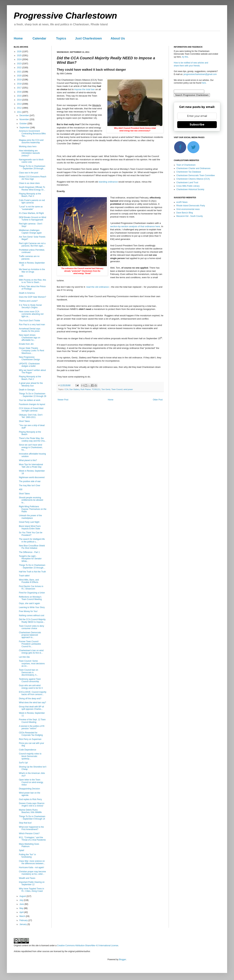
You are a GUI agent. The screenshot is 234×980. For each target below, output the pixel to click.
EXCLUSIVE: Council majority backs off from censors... (33, 693)
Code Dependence (28, 750)
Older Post (158, 400)
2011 (20, 112)
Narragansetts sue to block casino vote (31, 161)
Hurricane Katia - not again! (31, 867)
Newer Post (63, 400)
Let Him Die (24, 657)
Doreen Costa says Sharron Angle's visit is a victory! (32, 805)
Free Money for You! (28, 611)
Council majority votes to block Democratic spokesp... (30, 756)
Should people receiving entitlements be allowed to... (31, 500)
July (22, 900)
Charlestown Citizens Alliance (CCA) (193, 179)
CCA (67, 389)
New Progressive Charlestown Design (29, 358)
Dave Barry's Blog (185, 213)
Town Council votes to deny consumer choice (31, 627)
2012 (20, 108)
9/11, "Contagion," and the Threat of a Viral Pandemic (32, 839)
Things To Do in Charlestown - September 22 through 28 (33, 395)
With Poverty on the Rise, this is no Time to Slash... (32, 281)
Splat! (22, 850)
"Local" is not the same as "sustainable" (31, 208)
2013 (20, 104)
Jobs (21, 276)
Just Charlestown (88, 38)
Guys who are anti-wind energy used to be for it (31, 687)
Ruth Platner (86, 389)
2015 (20, 96)
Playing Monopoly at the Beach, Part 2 (30, 378)
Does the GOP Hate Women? (33, 297)
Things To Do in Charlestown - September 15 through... (32, 566)
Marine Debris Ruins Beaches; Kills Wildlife (30, 811)
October (23, 124)
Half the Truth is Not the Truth (32, 572)
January (23, 924)
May (22, 908)
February (24, 920)
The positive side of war (30, 481)
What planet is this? (28, 460)
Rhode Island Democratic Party (191, 206)
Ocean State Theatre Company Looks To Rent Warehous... (31, 351)
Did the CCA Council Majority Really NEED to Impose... (32, 621)
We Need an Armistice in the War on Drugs (32, 271)
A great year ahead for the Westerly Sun (31, 384)
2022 (20, 68)
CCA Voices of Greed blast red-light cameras (31, 410)
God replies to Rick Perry (30, 799)
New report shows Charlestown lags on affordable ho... (30, 338)
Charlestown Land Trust (187, 183)
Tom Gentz (106, 389)
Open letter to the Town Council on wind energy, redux (31, 782)
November (25, 119)
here (204, 83)
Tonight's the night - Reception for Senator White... (30, 559)
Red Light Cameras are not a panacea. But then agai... (32, 245)
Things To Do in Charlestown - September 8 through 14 (32, 818)
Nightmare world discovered (32, 477)
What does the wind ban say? (32, 703)
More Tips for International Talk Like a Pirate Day (31, 466)
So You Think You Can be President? (31, 534)
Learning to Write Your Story (32, 607)
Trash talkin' (24, 576)
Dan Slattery (74, 389)
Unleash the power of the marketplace (30, 517)
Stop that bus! (25, 823)
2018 (20, 84)
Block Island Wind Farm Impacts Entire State (30, 527)
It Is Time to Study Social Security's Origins (30, 306)
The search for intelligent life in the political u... (32, 540)
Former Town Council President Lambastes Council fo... (30, 644)
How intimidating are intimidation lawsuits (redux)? (29, 153)
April (22, 912)
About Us (118, 38)
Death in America (27, 293)
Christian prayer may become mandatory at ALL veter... (32, 873)
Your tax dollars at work (30, 400)
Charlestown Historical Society (190, 189)
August (23, 896)
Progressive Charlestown (65, 16)
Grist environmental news (188, 209)
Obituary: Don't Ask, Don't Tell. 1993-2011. (31, 416)
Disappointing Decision (29, 789)
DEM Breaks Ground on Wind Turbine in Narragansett (33, 219)
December (25, 115)
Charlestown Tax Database (189, 172)
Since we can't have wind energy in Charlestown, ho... (31, 447)
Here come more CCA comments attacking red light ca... (31, 314)
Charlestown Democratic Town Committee (196, 175)
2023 (20, 64)
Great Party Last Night (29, 522)
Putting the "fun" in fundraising (27, 856)
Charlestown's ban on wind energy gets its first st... (31, 652)
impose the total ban (85, 89)
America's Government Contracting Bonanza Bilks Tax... (32, 133)
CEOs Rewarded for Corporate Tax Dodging (31, 734)
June (22, 904)
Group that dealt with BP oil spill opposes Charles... (31, 708)
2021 (20, 72)
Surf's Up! (23, 763)
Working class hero (28, 147)
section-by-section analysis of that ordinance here (135, 226)
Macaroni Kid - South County (190, 216)
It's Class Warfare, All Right (31, 213)
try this (185, 57)
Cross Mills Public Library (188, 186)
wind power (128, 389)
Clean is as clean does (29, 183)
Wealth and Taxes (27, 878)
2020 (20, 76)
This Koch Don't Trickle (29, 321)
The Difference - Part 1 (29, 552)
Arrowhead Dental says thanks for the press (30, 330)
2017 (20, 88)
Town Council (117, 389)
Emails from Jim (26, 344)
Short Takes (24, 421)
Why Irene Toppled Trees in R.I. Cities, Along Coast (31, 890)
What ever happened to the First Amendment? (31, 828)
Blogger (122, 959)
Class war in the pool (28, 173)
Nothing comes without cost (32, 615)
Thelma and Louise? (28, 301)
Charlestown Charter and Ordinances (193, 168)
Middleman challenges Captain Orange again (30, 231)
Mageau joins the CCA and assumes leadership (31, 141)
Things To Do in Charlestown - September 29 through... (32, 167)
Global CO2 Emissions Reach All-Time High (33, 178)
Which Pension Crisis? (29, 833)
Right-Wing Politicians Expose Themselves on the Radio (33, 509)
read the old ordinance (97, 287)
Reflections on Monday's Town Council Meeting (30, 598)
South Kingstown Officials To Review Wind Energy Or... (32, 188)
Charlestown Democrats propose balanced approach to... (30, 635)
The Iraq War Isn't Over (30, 486)
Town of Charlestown (186, 165)
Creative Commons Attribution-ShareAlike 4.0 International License (88, 946)
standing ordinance (108, 182)
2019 (20, 80)
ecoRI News (182, 202)
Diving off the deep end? (30, 699)
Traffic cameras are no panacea (29, 257)
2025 (20, 55)
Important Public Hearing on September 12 (32, 883)
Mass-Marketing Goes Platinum (29, 845)
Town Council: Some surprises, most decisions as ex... (32, 663)
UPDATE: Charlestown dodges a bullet (29, 365)
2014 (20, 100)
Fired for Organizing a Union (32, 593)
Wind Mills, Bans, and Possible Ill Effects (29, 581)
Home (18, 38)
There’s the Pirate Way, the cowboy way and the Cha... (33, 440)
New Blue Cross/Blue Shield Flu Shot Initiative (32, 547)
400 (21, 489)
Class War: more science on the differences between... (32, 862)
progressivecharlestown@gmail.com (200, 74)
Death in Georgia (27, 390)
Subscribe (197, 125)
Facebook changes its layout (32, 404)
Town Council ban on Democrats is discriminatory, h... (28, 672)
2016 (20, 92)
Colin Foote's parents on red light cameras (32, 201)
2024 (20, 59)
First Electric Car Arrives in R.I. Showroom (31, 588)
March (23, 916)
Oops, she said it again (29, 603)
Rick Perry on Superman (30, 739)
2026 (20, 52)
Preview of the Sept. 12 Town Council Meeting (32, 721)
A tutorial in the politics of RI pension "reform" (32, 727)
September (25, 128)
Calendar (39, 38)
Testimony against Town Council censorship (30, 680)
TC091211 (96, 389)
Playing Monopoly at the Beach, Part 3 (30, 195)
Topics (61, 38)
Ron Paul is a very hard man (32, 325)
